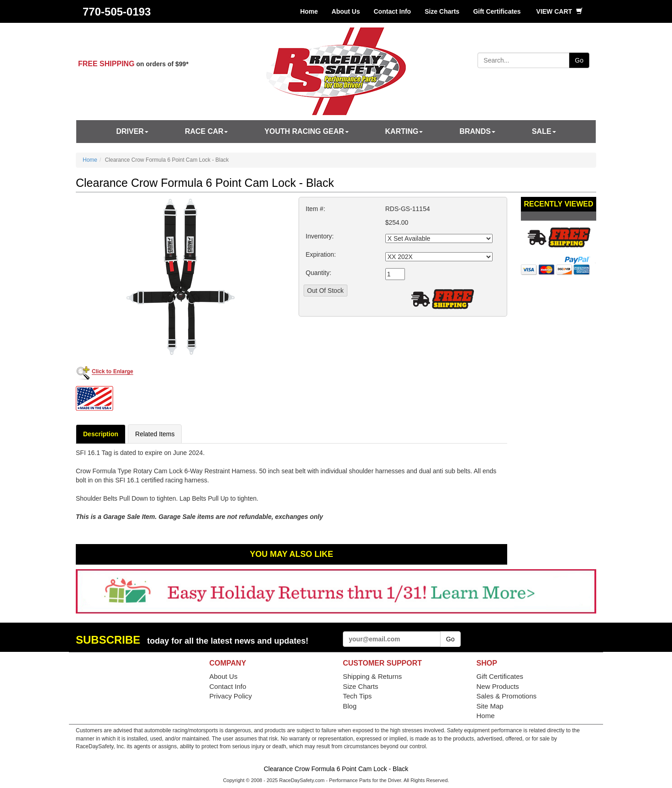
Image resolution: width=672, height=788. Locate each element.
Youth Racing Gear (306, 131)
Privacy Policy (231, 696)
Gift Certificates (497, 11)
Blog (350, 706)
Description (101, 434)
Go (579, 60)
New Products (498, 686)
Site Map (490, 706)
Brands (477, 131)
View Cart (559, 11)
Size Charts (442, 11)
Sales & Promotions (507, 696)
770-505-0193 (117, 12)
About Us (346, 11)
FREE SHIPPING (106, 64)
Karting (404, 131)
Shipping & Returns (372, 676)
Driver (132, 131)
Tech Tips (357, 696)
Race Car (206, 131)
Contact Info (393, 11)
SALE (544, 131)
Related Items (155, 434)
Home (309, 11)
